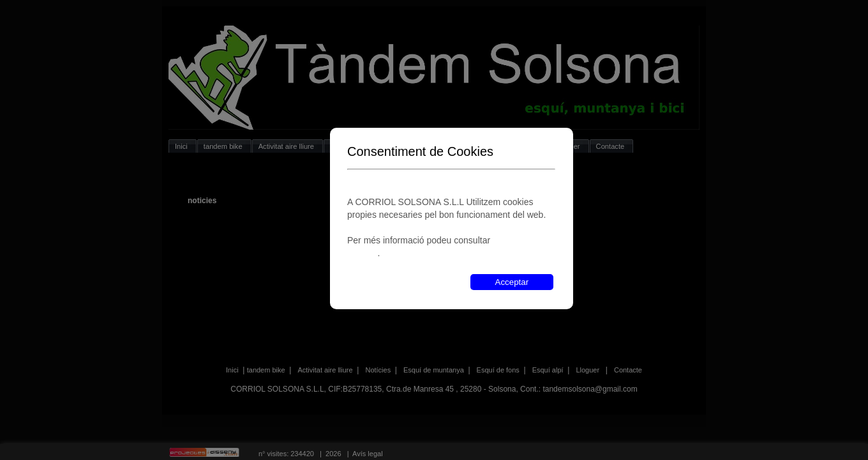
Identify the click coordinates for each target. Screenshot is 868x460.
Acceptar (512, 282)
